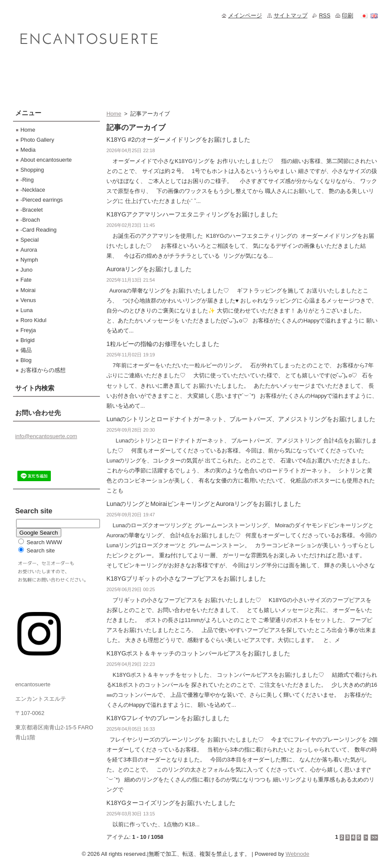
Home (114, 114)
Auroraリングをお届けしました (149, 269)
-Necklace (33, 190)
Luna (27, 310)
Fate (26, 280)
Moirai (28, 290)
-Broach (30, 220)
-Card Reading (38, 230)
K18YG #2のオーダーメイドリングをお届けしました (178, 140)
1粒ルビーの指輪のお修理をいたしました (163, 344)
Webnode (297, 854)
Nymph (29, 260)
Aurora (29, 250)
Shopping (32, 170)
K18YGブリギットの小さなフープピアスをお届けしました (186, 579)
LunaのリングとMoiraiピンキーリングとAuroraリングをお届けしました (204, 504)
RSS (325, 15)
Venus (28, 300)
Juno (27, 270)
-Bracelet (31, 210)
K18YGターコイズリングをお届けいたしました (171, 803)
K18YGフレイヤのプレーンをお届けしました (168, 718)
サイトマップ (291, 15)
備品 (26, 350)
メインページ (245, 15)
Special (30, 240)
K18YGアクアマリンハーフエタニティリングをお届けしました (192, 214)
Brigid (28, 340)
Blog (26, 360)
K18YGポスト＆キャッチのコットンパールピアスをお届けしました (198, 653)
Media (28, 150)
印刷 (348, 15)
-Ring (27, 180)
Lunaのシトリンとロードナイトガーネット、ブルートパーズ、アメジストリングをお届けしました (241, 419)
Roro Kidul (33, 320)
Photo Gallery (37, 140)
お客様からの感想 (43, 370)
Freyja (28, 330)
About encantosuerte (46, 160)
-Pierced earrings (41, 200)
